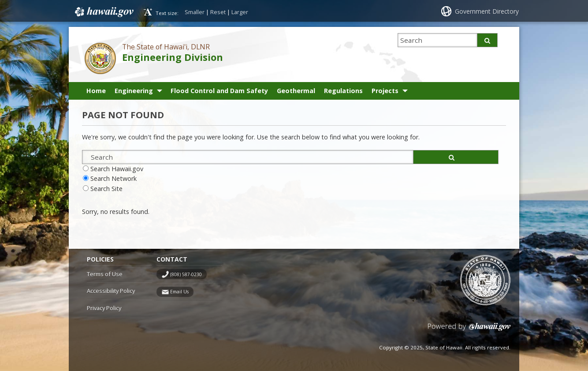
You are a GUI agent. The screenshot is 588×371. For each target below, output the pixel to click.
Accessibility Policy (111, 291)
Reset (218, 12)
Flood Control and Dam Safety (219, 91)
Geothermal (296, 91)
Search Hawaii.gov (117, 169)
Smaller (195, 12)
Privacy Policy (104, 308)
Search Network (114, 178)
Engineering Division (173, 57)
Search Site (106, 189)
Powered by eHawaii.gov (469, 330)
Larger (240, 12)
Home (96, 91)
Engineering (134, 91)
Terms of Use (105, 274)
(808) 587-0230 (186, 274)
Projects (385, 91)
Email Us (179, 292)
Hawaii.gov (103, 12)
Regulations (343, 91)
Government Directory (487, 11)
